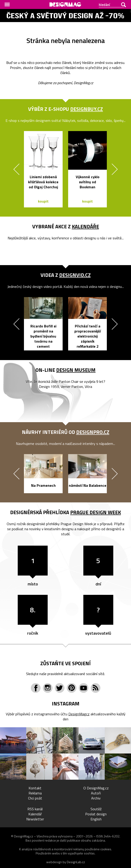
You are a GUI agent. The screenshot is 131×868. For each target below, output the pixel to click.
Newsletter (35, 819)
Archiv (96, 798)
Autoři (96, 793)
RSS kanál (35, 809)
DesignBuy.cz (87, 109)
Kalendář (35, 814)
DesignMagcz (79, 714)
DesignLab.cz (76, 862)
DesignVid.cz (75, 275)
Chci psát (35, 798)
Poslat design (96, 814)
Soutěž (96, 809)
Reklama (35, 793)
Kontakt (35, 788)
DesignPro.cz (93, 432)
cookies (106, 849)
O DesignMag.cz (96, 788)
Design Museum (76, 370)
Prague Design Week (96, 512)
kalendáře (85, 226)
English (96, 819)
